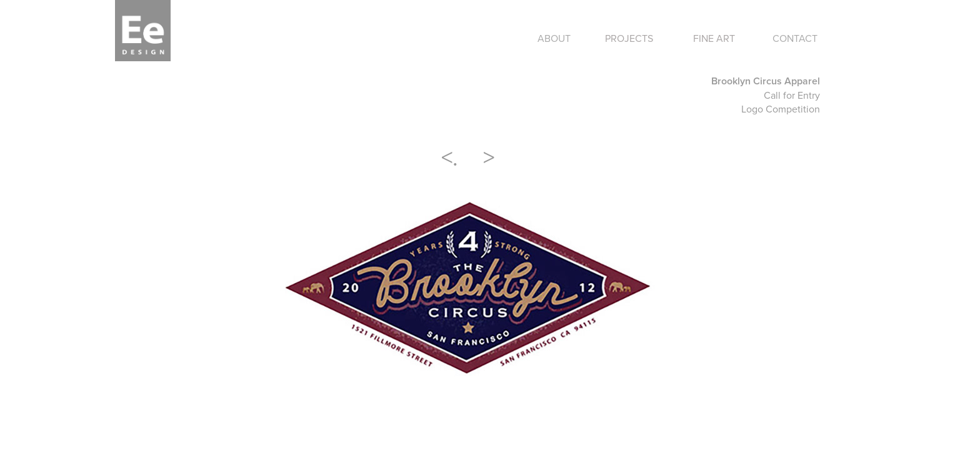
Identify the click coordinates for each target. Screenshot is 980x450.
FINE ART (714, 38)
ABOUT (554, 38)
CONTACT (795, 38)
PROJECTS (629, 38)
